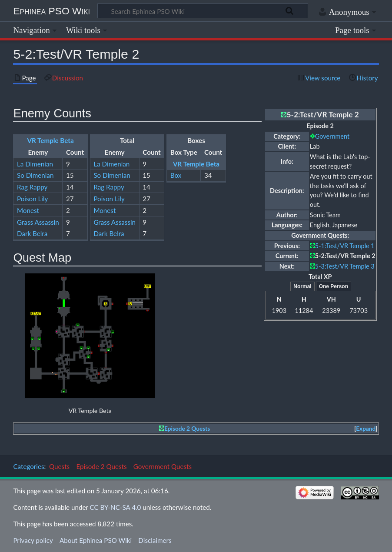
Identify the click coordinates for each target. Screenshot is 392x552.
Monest (28, 210)
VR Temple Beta (51, 140)
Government (332, 136)
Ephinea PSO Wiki (51, 11)
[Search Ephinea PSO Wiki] (203, 11)
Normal (302, 286)
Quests (59, 466)
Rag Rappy (32, 187)
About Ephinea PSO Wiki (96, 540)
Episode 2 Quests (187, 429)
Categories (28, 466)
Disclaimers (155, 540)
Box (176, 175)
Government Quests (163, 466)
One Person (334, 286)
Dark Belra (32, 233)
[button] (366, 429)
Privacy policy (33, 540)
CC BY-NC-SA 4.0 (116, 507)
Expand (366, 429)
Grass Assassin (38, 222)
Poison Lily (32, 199)
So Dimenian (35, 175)
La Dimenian (35, 164)
